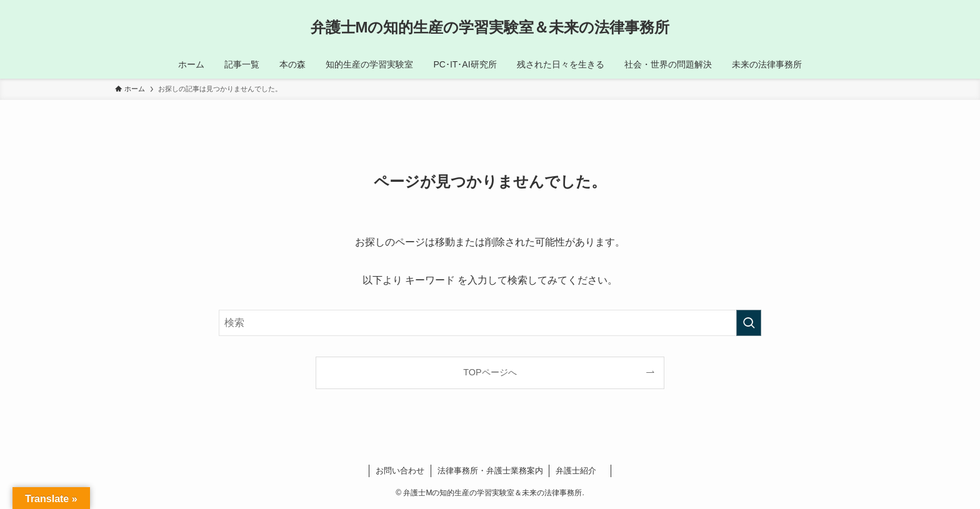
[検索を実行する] (749, 323)
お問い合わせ (400, 471)
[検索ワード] (490, 323)
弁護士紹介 (580, 471)
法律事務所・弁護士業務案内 (490, 471)
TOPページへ (490, 372)
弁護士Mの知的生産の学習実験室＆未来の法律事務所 (490, 27)
